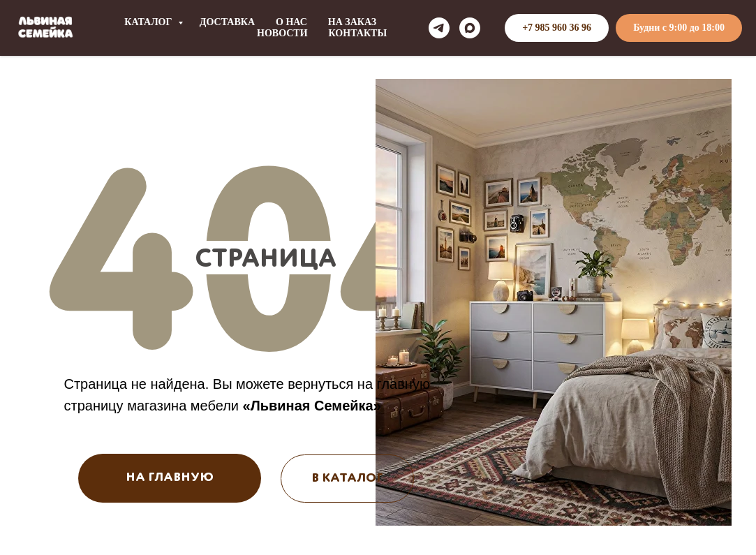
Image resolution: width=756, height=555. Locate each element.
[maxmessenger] (470, 28)
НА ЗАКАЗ (352, 22)
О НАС (291, 22)
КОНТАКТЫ (358, 33)
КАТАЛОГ (149, 22)
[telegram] (439, 28)
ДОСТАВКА (227, 22)
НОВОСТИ (282, 33)
